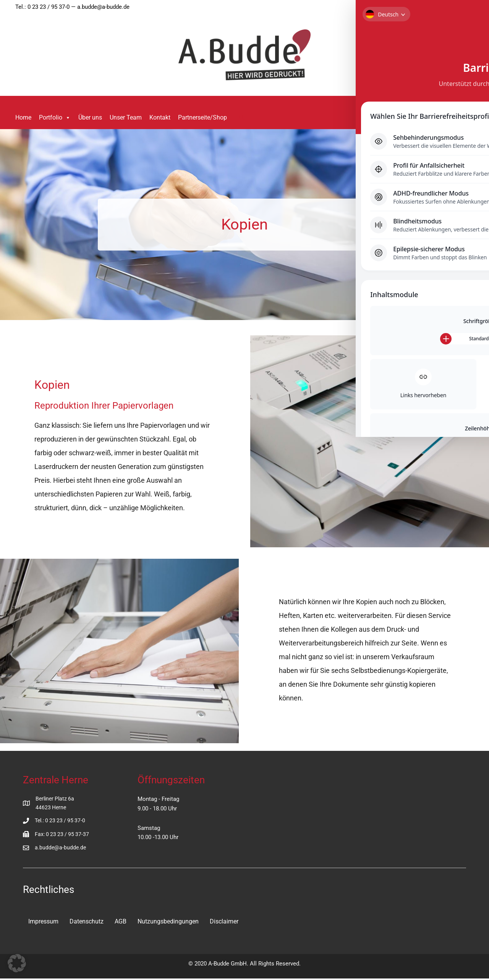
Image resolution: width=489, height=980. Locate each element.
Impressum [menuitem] (43, 922)
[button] (242, 118)
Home (23, 117)
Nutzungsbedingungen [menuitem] (168, 922)
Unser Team (126, 117)
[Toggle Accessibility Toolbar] (469, 20)
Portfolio (55, 118)
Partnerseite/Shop (202, 117)
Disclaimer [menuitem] (224, 922)
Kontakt (160, 117)
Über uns (90, 117)
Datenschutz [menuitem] (87, 922)
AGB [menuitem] (121, 922)
